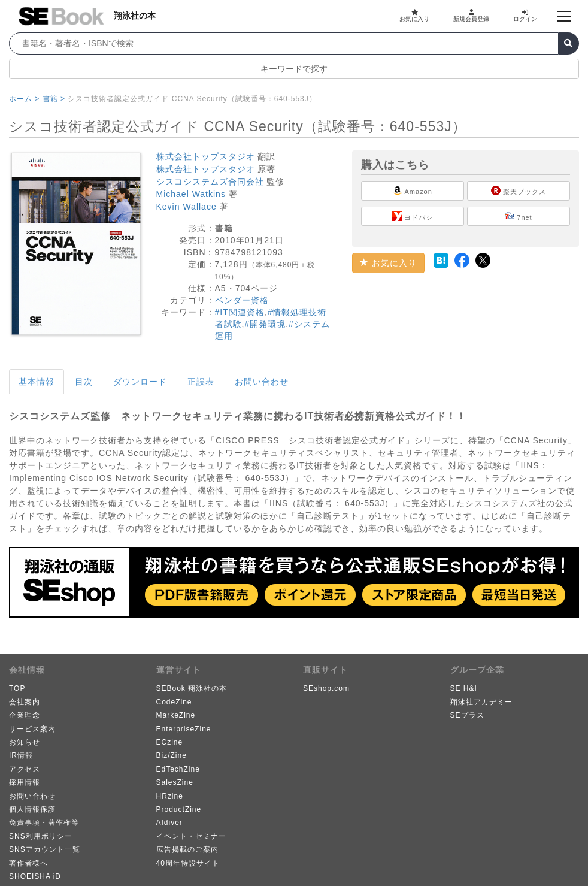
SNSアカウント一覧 (45, 849)
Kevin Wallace (187, 207)
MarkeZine (176, 715)
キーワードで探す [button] (294, 69)
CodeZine (174, 702)
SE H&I (464, 688)
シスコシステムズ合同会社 (210, 182)
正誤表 (201, 382)
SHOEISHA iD (35, 876)
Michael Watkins (191, 194)
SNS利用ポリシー (41, 836)
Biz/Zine (172, 755)
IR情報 (21, 755)
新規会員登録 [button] (471, 16)
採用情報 (25, 782)
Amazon (413, 190)
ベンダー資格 (242, 300)
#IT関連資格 (240, 312)
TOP (17, 688)
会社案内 (25, 702)
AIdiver (169, 823)
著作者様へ (28, 863)
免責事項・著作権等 (44, 823)
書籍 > (54, 99)
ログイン (525, 16)
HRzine (170, 796)
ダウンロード (140, 382)
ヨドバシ (413, 216)
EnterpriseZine (184, 729)
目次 (84, 382)
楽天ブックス (519, 190)
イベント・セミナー (191, 836)
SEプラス (467, 715)
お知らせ (25, 742)
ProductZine (179, 809)
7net (518, 216)
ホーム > (24, 99)
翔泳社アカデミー (481, 702)
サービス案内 (32, 729)
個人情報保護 (32, 809)
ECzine (170, 742)
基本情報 (37, 382)
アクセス (25, 769)
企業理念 (25, 715)
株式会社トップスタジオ (206, 156)
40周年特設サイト (188, 863)
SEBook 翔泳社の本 (192, 688)
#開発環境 (265, 324)
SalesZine (175, 782)
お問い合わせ (262, 382)
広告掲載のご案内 (187, 849)
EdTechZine (178, 769)
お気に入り (414, 16)
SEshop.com (326, 688)
